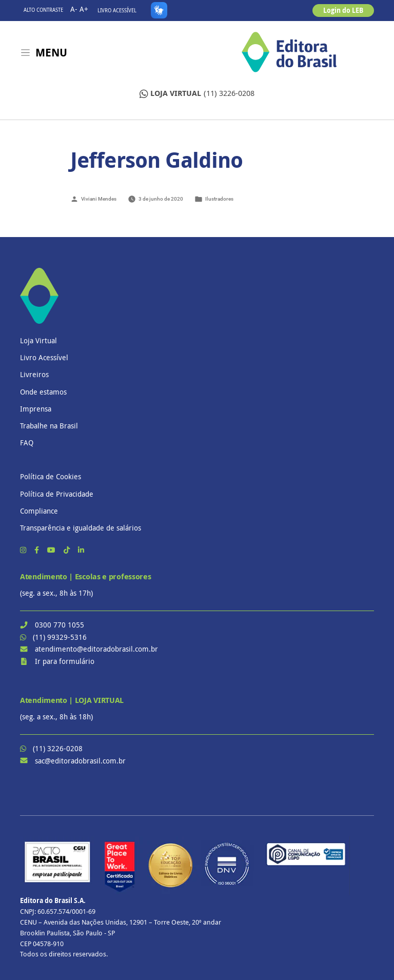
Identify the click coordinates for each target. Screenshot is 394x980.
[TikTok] (68, 550)
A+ (84, 9)
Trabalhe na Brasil (49, 426)
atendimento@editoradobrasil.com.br (96, 649)
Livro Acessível (117, 11)
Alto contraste (43, 10)
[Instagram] (24, 550)
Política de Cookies (51, 476)
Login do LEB (343, 10)
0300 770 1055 (60, 625)
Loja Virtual (38, 340)
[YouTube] (52, 550)
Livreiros (34, 374)
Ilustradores (219, 199)
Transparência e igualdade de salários (81, 528)
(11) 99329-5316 (60, 637)
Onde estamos (43, 392)
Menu (51, 53)
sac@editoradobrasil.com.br (80, 761)
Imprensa (36, 409)
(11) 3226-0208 (197, 94)
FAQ (27, 443)
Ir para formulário (65, 661)
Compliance (39, 511)
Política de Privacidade (57, 494)
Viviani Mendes (99, 199)
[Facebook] (38, 550)
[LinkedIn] (81, 550)
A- (74, 9)
